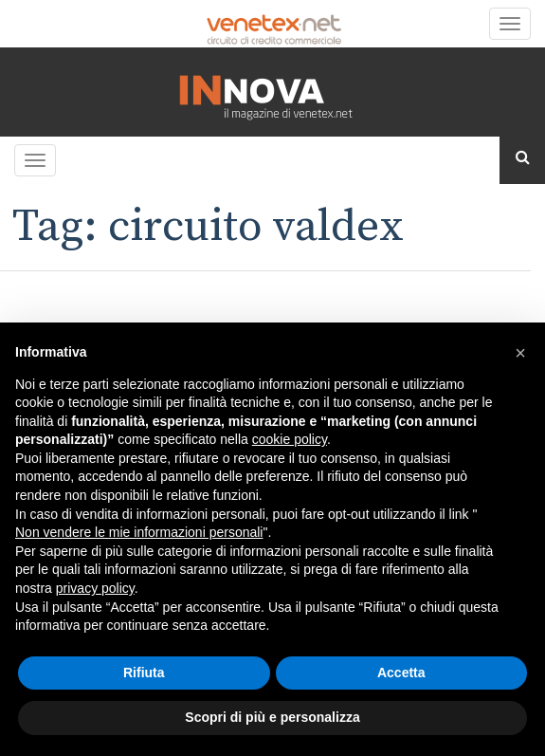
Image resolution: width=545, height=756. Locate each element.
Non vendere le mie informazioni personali (139, 532)
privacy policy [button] (95, 588)
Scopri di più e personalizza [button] (272, 717)
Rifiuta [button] (144, 673)
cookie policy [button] (290, 439)
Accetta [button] (401, 673)
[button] (520, 353)
